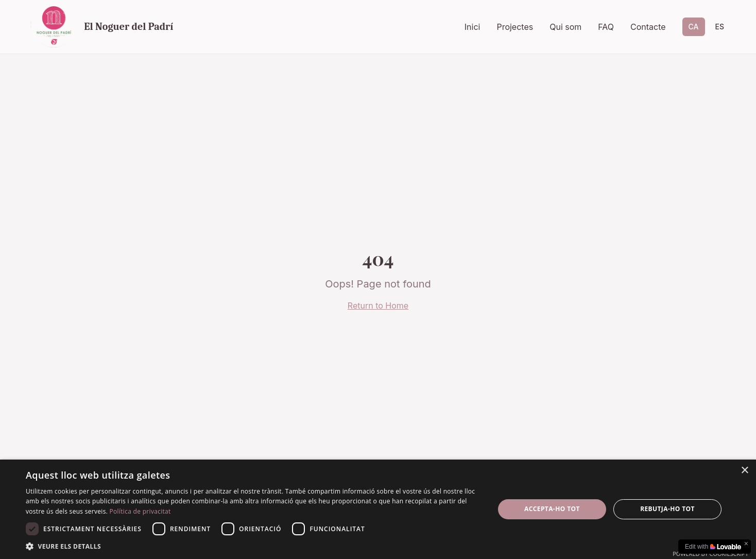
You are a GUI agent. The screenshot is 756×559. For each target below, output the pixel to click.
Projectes (515, 27)
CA (694, 27)
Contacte (648, 27)
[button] (253, 546)
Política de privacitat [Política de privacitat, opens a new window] (140, 511)
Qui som (565, 27)
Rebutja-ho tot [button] (667, 509)
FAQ (606, 27)
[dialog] (378, 509)
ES (720, 27)
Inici (473, 27)
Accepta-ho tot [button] (552, 509)
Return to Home (378, 306)
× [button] (744, 471)
